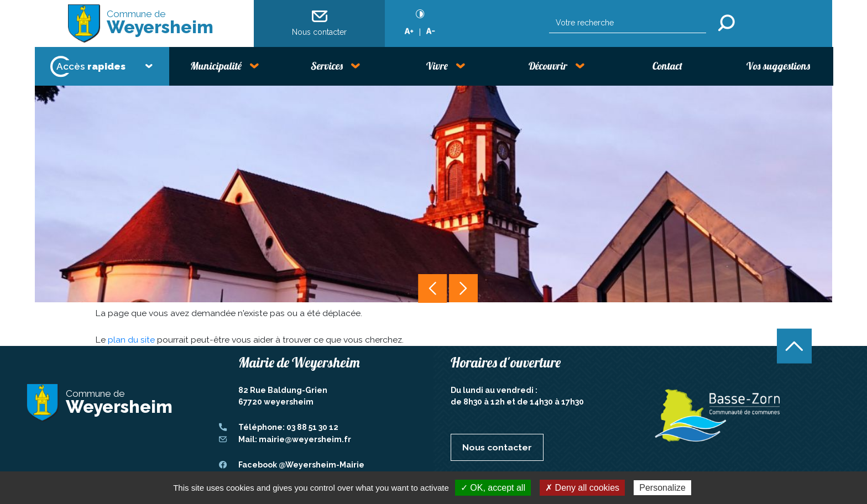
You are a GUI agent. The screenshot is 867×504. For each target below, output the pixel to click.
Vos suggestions (778, 66)
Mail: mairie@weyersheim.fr (295, 439)
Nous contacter (319, 23)
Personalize (662, 488)
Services (327, 66)
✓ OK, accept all (493, 488)
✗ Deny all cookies (582, 488)
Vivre (437, 66)
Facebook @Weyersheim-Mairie (301, 465)
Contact (667, 66)
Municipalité (216, 66)
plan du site (131, 340)
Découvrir (548, 66)
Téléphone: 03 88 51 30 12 (288, 427)
